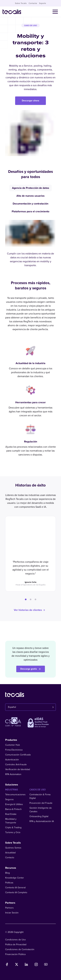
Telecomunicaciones (15, 795)
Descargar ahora (30, 101)
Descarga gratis (31, 669)
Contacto (10, 858)
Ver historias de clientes (30, 610)
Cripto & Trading (13, 827)
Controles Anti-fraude (16, 764)
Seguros (9, 799)
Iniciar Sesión (12, 913)
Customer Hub (13, 745)
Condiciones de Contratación (20, 949)
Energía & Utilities (14, 804)
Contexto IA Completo (16, 892)
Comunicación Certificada (18, 755)
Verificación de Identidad (18, 769)
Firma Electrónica (14, 750)
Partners (9, 908)
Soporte (43, 3)
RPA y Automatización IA (42, 821)
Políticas (9, 883)
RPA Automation (13, 774)
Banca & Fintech (13, 809)
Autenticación (12, 760)
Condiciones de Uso (15, 940)
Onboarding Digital (39, 816)
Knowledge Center (15, 878)
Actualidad (10, 853)
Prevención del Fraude (41, 803)
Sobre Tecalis (21, 3)
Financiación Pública (15, 954)
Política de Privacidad (16, 945)
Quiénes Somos (13, 848)
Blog (7, 873)
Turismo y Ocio (13, 832)
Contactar (33, 3)
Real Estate (11, 814)
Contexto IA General (15, 888)
